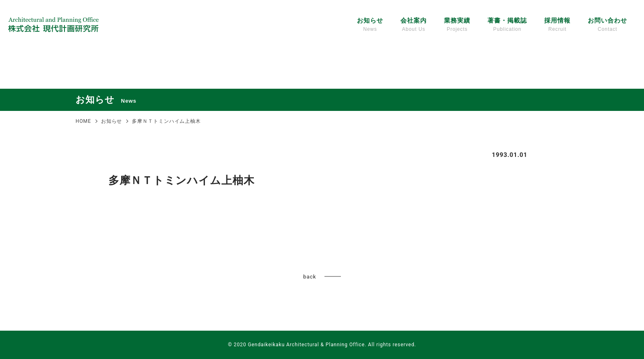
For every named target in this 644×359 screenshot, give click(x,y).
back (309, 277)
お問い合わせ (607, 25)
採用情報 (557, 25)
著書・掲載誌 (507, 25)
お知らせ (370, 25)
